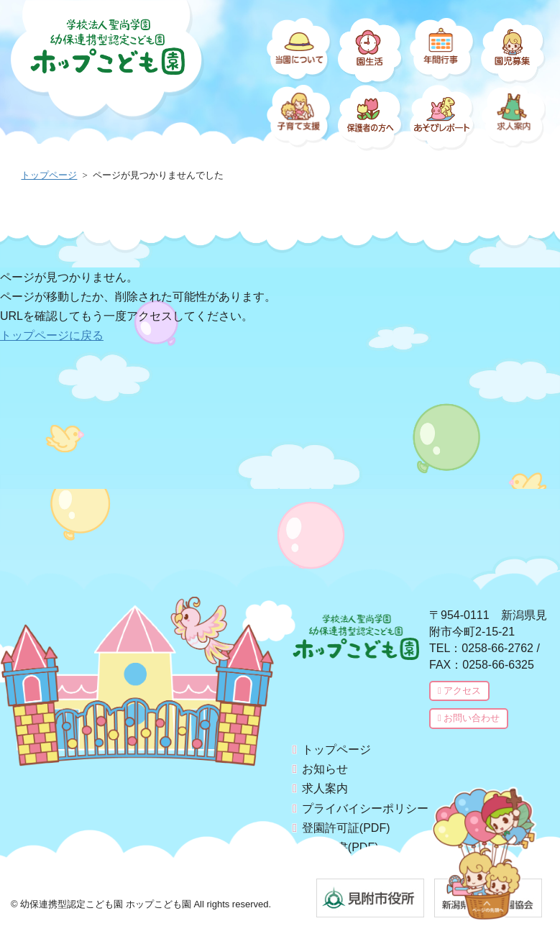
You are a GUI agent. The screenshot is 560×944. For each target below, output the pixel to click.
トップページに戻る (52, 336)
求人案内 (331, 790)
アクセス (460, 691)
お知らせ (331, 770)
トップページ (342, 750)
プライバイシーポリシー (371, 811)
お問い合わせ (472, 719)
